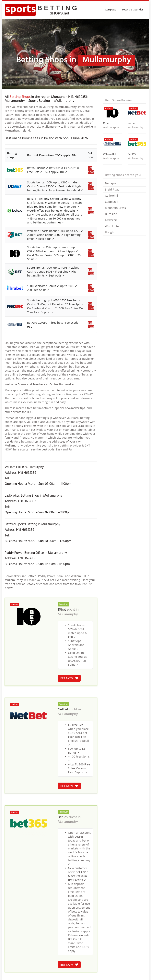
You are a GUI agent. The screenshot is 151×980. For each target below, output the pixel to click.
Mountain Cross (115, 208)
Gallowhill (111, 196)
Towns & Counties (133, 10)
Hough (109, 232)
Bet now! (91, 170)
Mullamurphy (68, 615)
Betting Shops (20, 97)
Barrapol (111, 183)
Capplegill (112, 202)
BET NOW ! (69, 678)
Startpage (110, 10)
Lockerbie (111, 220)
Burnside (111, 214)
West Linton (113, 226)
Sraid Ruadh (113, 189)
